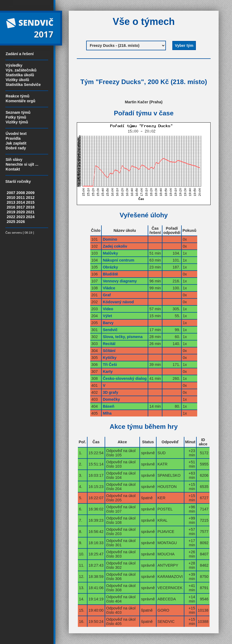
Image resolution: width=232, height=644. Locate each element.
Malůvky (110, 253)
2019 (11, 212)
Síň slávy (14, 160)
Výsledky (14, 65)
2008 (21, 193)
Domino (110, 239)
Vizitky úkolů (17, 80)
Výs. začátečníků (21, 70)
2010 (11, 198)
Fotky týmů (16, 117)
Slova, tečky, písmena (123, 337)
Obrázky (110, 267)
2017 (21, 207)
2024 (30, 217)
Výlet (107, 316)
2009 (30, 193)
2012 (30, 198)
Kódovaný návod (118, 302)
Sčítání (109, 351)
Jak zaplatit (16, 143)
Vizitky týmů (17, 122)
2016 (11, 207)
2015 (30, 202)
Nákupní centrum (119, 260)
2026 (21, 222)
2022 (11, 217)
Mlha (107, 413)
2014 (21, 202)
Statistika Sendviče (23, 85)
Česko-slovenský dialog (125, 378)
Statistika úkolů (20, 75)
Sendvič (110, 330)
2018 (30, 207)
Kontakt (13, 169)
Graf (107, 295)
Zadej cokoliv (115, 246)
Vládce (109, 288)
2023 (21, 217)
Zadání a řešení (20, 54)
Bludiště (110, 274)
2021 (30, 212)
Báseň (109, 406)
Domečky (111, 399)
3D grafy (111, 392)
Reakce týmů (18, 96)
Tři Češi (110, 365)
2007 (11, 193)
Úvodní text (16, 134)
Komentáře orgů (20, 101)
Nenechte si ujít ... (22, 164)
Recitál (109, 344)
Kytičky (110, 358)
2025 (11, 222)
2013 (11, 202)
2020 (21, 212)
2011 (21, 198)
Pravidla (13, 138)
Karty (108, 372)
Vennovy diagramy (120, 281)
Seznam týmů (18, 112)
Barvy (108, 323)
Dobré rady (16, 148)
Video (108, 309)
